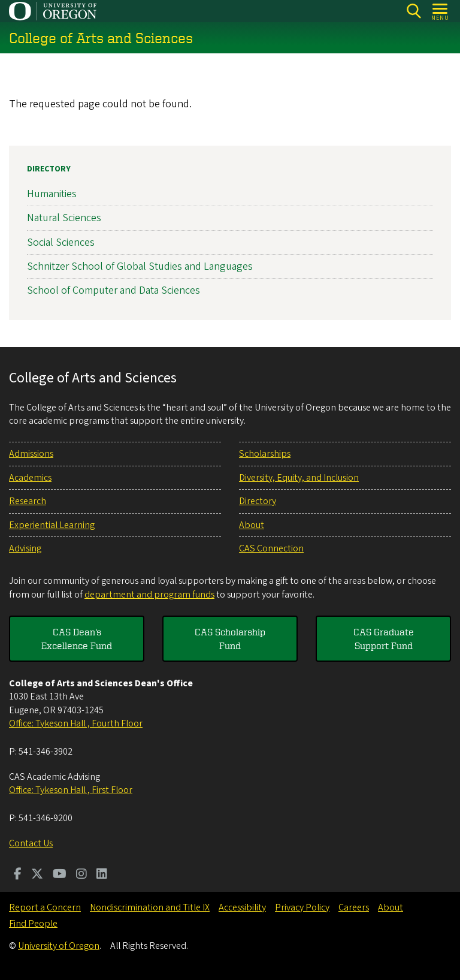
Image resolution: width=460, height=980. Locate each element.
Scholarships (265, 454)
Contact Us (31, 843)
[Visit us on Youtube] (60, 875)
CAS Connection (271, 548)
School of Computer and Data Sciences (114, 290)
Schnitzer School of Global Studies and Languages (140, 266)
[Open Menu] (441, 11)
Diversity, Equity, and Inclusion (299, 478)
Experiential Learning (52, 525)
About (252, 525)
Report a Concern (45, 907)
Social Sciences (61, 242)
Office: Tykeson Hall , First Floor (71, 790)
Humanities (52, 194)
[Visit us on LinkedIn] (102, 875)
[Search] (414, 11)
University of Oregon (59, 946)
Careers (354, 907)
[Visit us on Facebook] (18, 875)
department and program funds (149, 595)
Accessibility (242, 907)
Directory (49, 169)
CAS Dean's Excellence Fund (77, 638)
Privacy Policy (302, 907)
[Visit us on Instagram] (81, 875)
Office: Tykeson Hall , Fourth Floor (76, 723)
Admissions (31, 454)
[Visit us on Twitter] (37, 875)
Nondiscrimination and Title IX (150, 907)
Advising (25, 548)
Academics (30, 478)
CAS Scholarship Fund (230, 638)
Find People (33, 924)
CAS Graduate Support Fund (384, 638)
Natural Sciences (64, 218)
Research (28, 501)
